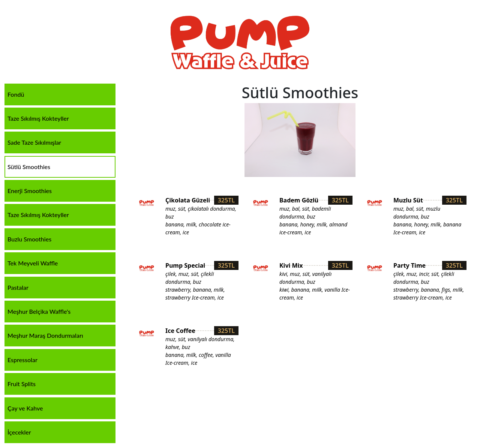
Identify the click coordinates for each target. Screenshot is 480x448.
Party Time (409, 265)
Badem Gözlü (299, 200)
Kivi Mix (291, 265)
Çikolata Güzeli (188, 200)
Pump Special (185, 265)
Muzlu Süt (408, 200)
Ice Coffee (180, 331)
